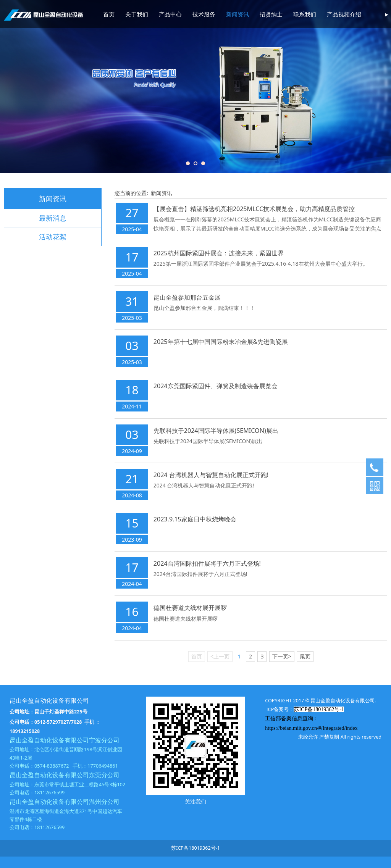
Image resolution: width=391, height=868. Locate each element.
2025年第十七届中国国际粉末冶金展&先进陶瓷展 (221, 342)
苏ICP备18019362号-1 (195, 848)
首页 (109, 14)
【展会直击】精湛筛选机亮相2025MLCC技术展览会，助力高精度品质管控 (254, 209)
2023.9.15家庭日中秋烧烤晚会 (195, 519)
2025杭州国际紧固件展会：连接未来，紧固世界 (219, 253)
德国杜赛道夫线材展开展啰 (190, 608)
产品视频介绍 (344, 14)
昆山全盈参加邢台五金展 (187, 297)
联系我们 (305, 14)
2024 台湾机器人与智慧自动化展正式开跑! (211, 475)
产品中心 (170, 14)
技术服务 (204, 14)
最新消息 (53, 218)
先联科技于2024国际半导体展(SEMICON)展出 (216, 431)
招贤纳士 (271, 14)
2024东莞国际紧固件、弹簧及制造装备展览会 (216, 386)
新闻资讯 (238, 14)
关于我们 (137, 14)
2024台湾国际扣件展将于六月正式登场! (207, 563)
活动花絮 (53, 237)
